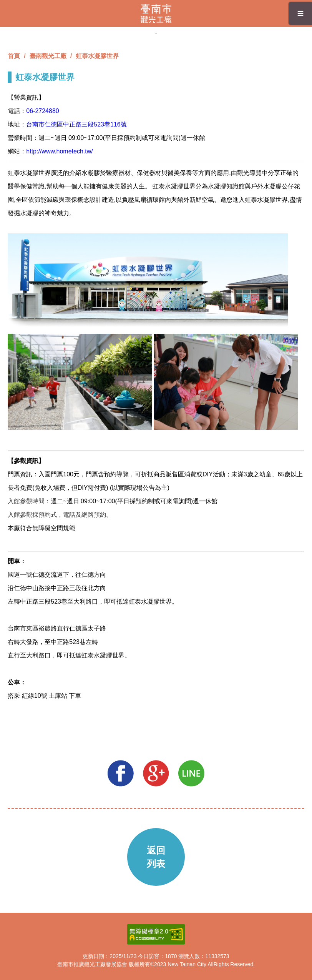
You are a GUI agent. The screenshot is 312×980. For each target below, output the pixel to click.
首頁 (14, 56)
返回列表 (156, 857)
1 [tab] (156, 33)
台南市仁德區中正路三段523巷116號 (76, 124)
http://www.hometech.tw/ (59, 151)
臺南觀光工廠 (48, 56)
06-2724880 (42, 111)
